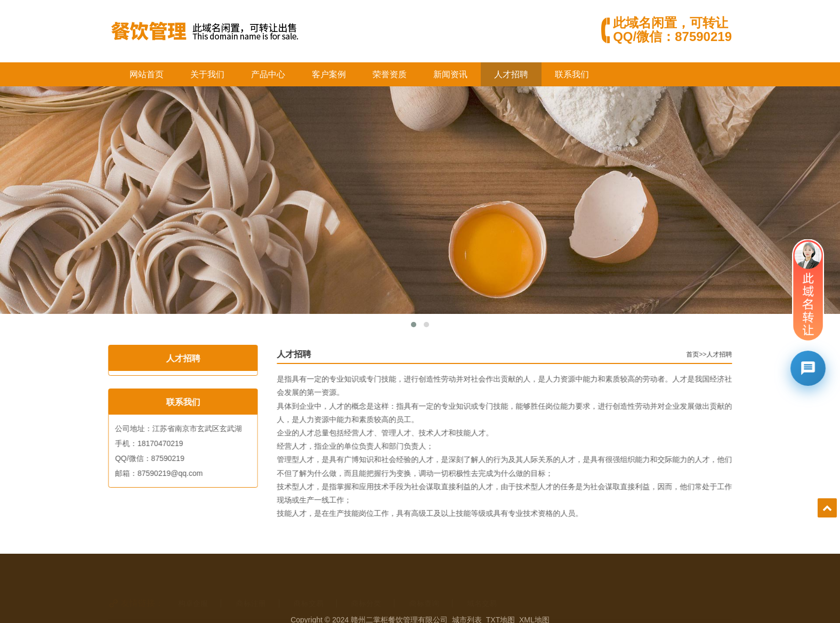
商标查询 (424, 588)
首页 (710, 354)
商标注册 (251, 588)
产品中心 (268, 74)
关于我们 (207, 74)
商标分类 (366, 588)
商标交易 (309, 588)
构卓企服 (193, 588)
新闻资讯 (450, 74)
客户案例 (329, 74)
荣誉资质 (390, 74)
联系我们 (572, 74)
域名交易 (482, 588)
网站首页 (147, 74)
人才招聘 (511, 74)
